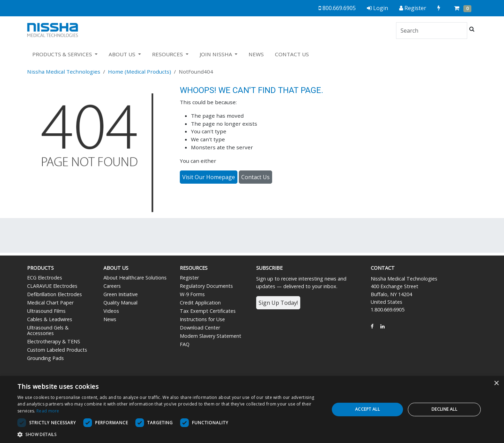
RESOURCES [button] (168, 54)
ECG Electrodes (45, 278)
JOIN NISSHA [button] (217, 54)
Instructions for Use (202, 319)
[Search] (432, 31)
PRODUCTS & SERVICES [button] (63, 54)
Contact (383, 268)
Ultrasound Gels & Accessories (48, 330)
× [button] (496, 383)
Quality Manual (120, 303)
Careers (112, 286)
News (110, 319)
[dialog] (252, 409)
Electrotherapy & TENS (54, 341)
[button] (169, 434)
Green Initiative (121, 294)
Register (189, 278)
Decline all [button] (444, 409)
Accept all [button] (367, 409)
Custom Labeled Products (57, 350)
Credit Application (200, 303)
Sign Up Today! (278, 303)
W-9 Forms (192, 294)
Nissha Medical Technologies (64, 72)
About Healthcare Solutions (135, 278)
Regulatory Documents (206, 286)
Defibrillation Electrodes (54, 294)
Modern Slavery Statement (211, 336)
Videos (111, 311)
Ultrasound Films (46, 311)
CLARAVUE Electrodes (52, 286)
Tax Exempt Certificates (208, 311)
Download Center (200, 328)
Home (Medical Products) (140, 72)
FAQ (185, 344)
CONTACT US (292, 54)
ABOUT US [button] (123, 54)
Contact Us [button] (255, 177)
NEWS (256, 54)
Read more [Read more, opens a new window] (48, 411)
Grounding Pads (45, 358)
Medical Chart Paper (50, 303)
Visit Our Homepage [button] (209, 177)
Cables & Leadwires (50, 319)
